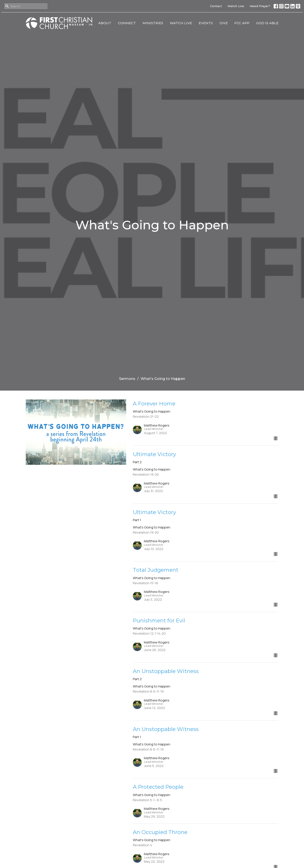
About (105, 23)
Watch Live (236, 6)
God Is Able (267, 23)
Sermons (127, 379)
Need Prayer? (260, 6)
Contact (216, 6)
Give (224, 23)
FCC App (242, 23)
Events (206, 23)
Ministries (153, 23)
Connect (127, 23)
